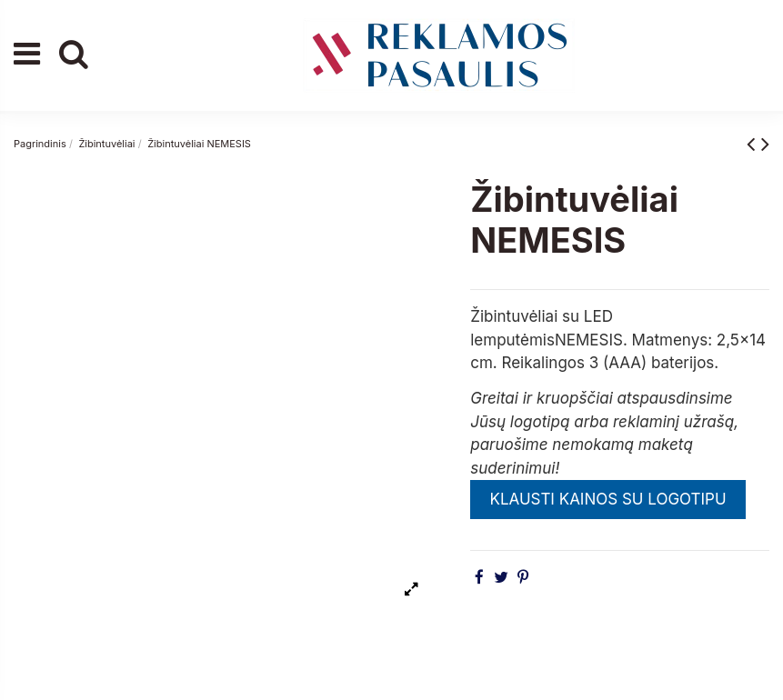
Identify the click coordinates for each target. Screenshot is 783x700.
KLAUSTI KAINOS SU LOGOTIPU (607, 499)
